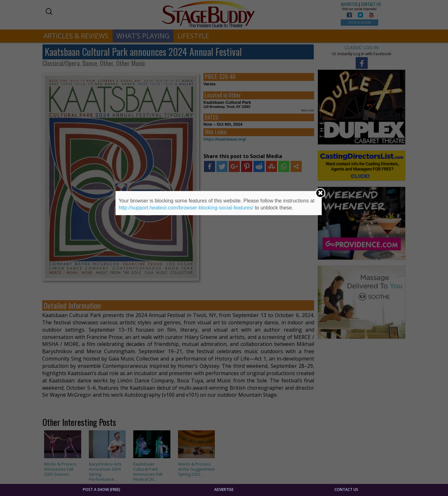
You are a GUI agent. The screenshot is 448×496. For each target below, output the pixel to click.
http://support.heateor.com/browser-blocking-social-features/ (186, 208)
